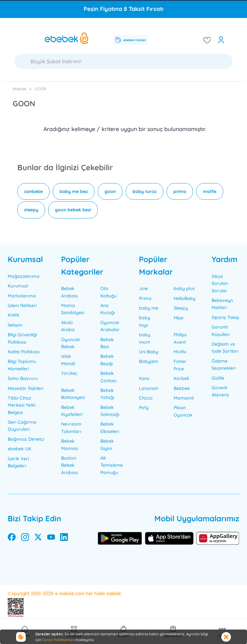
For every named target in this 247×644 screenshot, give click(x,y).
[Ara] (123, 61)
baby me (149, 308)
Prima (145, 298)
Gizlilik (218, 378)
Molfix (180, 352)
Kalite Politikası (24, 352)
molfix (210, 191)
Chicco (146, 398)
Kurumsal (18, 286)
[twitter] (38, 538)
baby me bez (74, 191)
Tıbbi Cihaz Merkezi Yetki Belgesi (22, 405)
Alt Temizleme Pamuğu (112, 465)
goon (110, 191)
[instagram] (25, 538)
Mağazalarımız (24, 276)
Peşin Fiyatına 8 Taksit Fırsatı (123, 9)
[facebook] (12, 538)
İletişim (15, 325)
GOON (41, 89)
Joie (143, 288)
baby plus (184, 288)
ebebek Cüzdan (131, 40)
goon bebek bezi (73, 210)
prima (180, 191)
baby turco (145, 191)
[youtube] (51, 538)
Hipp (179, 318)
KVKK (14, 315)
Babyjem (149, 361)
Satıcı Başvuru (23, 378)
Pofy (144, 408)
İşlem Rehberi (22, 305)
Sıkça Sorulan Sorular (220, 283)
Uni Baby (149, 352)
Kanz (144, 378)
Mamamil (184, 398)
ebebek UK (19, 449)
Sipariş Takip (225, 317)
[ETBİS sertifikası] (16, 608)
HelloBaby (185, 298)
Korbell (181, 378)
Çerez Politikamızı (58, 640)
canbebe (33, 191)
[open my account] (221, 40)
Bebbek (182, 388)
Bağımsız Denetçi (26, 439)
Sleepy (181, 308)
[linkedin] (64, 538)
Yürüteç (69, 373)
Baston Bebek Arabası (69, 465)
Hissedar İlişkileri (26, 388)
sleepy (31, 210)
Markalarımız (22, 296)
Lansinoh (149, 388)
